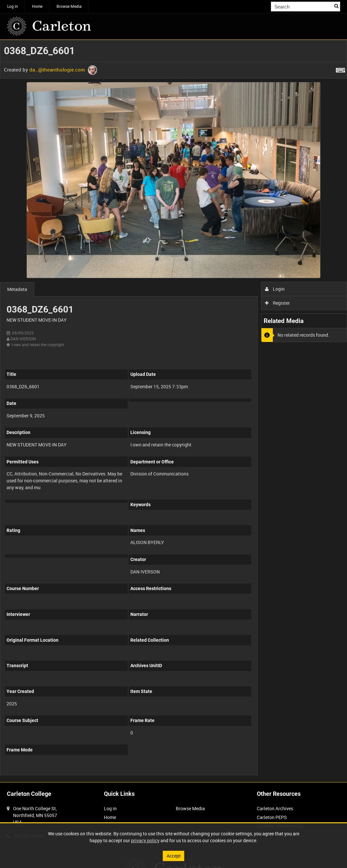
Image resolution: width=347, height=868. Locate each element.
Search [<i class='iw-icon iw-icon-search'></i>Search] (336, 6)
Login (275, 289)
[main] (173, 411)
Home (37, 6)
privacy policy (145, 840)
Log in (13, 6)
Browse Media (69, 6)
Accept (174, 856)
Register (278, 303)
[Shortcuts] (340, 69)
